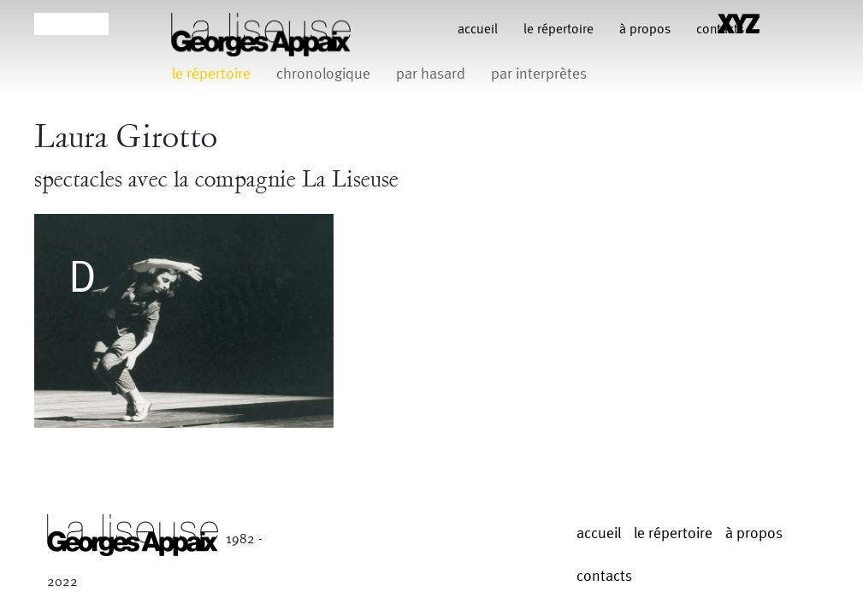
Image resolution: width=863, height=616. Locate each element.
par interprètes (539, 74)
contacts (604, 576)
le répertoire (559, 30)
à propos (645, 30)
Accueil (478, 30)
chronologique (323, 74)
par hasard (431, 74)
